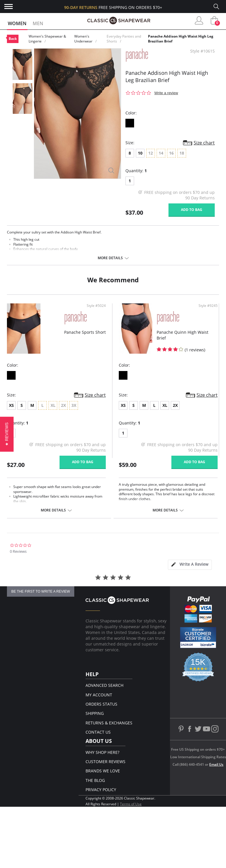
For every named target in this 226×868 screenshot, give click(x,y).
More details (110, 258)
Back (13, 39)
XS (11, 405)
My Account (99, 695)
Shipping (95, 713)
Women (17, 23)
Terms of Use (131, 804)
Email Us (216, 764)
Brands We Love (103, 771)
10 (140, 153)
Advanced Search (104, 685)
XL (165, 405)
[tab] (190, 565)
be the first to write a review (41, 591)
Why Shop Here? (102, 752)
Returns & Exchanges (109, 723)
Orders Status (101, 704)
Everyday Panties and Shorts (124, 39)
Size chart (204, 143)
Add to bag (192, 210)
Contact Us (98, 732)
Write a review (166, 93)
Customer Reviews (105, 762)
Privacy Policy (101, 790)
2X (175, 405)
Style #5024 (96, 306)
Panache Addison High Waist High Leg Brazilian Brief (181, 39)
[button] (7, 434)
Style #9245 (208, 306)
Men (38, 23)
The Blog (95, 780)
